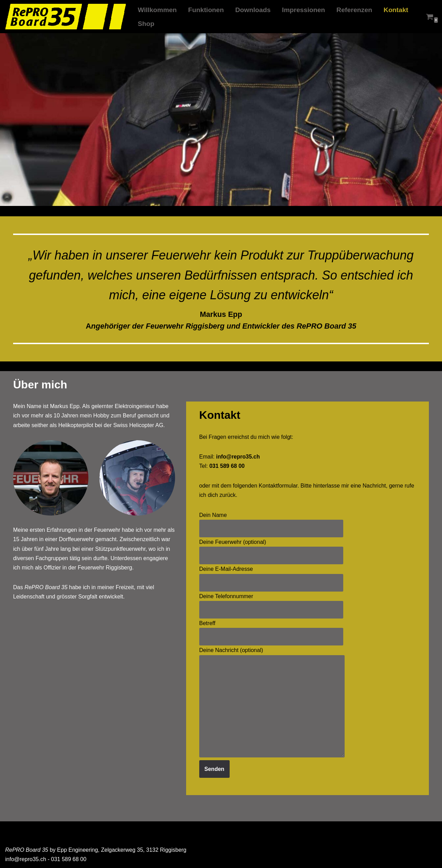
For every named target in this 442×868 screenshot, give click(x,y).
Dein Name (271, 522)
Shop (146, 24)
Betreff (271, 630)
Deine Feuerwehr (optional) (271, 549)
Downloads (253, 10)
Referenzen (354, 10)
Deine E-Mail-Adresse (271, 576)
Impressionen (304, 10)
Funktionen (206, 10)
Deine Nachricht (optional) (272, 703)
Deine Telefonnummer (271, 603)
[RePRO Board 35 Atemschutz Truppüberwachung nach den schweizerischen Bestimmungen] (66, 17)
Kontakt (396, 10)
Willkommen (157, 10)
